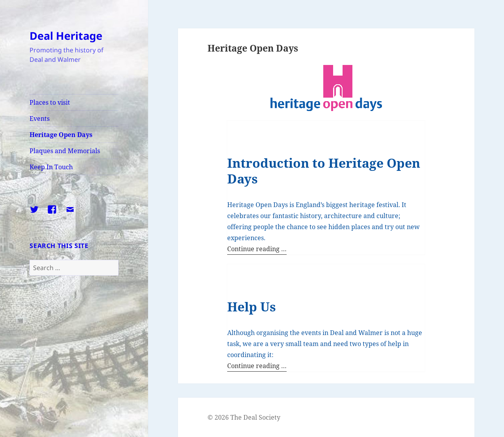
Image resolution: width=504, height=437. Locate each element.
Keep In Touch (51, 167)
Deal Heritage (66, 36)
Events (40, 119)
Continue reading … (257, 249)
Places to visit (50, 102)
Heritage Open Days (61, 135)
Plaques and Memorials (65, 151)
